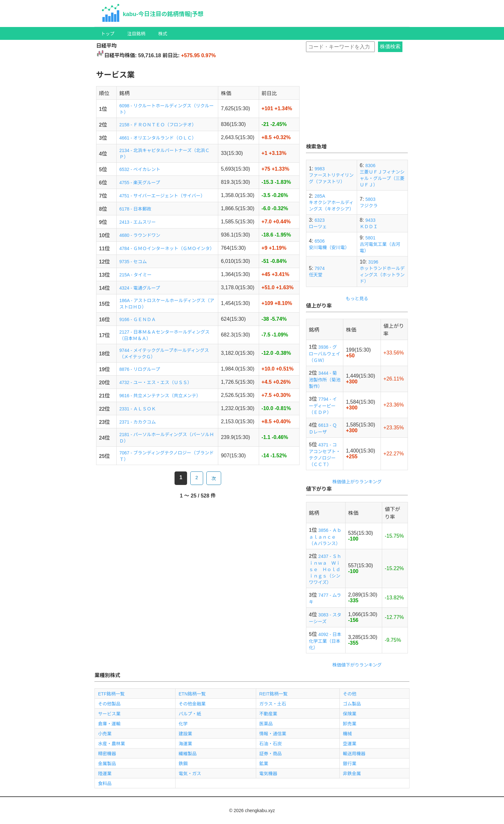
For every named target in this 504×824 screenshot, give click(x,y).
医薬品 (266, 724)
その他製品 (109, 704)
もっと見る (357, 299)
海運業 (185, 744)
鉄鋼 (183, 764)
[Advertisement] (357, 102)
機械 (347, 734)
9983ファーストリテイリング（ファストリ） (331, 175)
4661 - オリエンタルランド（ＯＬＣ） (158, 138)
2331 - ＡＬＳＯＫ (138, 409)
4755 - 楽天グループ (140, 183)
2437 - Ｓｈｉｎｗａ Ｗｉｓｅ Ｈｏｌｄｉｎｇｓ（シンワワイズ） (325, 569)
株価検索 (390, 46)
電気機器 (268, 774)
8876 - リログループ (140, 369)
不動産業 (268, 714)
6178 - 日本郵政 (135, 209)
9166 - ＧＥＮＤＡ (138, 319)
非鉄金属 (352, 774)
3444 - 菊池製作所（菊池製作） (325, 380)
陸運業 (105, 774)
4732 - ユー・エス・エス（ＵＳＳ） (156, 382)
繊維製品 (188, 754)
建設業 (185, 734)
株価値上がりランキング (357, 482)
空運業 (350, 744)
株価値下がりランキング (357, 665)
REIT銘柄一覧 (274, 694)
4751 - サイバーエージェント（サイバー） (162, 196)
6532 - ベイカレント (140, 169)
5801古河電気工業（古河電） (380, 244)
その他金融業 (192, 704)
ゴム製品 (352, 704)
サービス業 (109, 714)
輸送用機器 (354, 754)
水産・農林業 (112, 744)
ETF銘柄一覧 (111, 694)
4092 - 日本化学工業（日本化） (325, 641)
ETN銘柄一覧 (192, 694)
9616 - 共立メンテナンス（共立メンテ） (160, 396)
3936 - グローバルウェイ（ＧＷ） (325, 354)
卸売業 (350, 724)
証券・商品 (271, 754)
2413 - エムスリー (138, 222)
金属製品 (107, 764)
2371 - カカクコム (138, 422)
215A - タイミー (135, 275)
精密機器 (107, 754)
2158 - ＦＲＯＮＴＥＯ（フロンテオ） (158, 125)
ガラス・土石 (273, 704)
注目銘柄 (136, 34)
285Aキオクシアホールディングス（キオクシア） (331, 202)
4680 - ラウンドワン (140, 235)
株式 (163, 34)
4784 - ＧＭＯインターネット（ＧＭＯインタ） (167, 248)
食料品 (105, 784)
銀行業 (350, 764)
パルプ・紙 (190, 714)
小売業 (105, 734)
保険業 (350, 714)
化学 (183, 724)
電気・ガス (190, 774)
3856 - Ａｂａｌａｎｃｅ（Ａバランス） (325, 537)
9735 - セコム (133, 262)
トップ (108, 34)
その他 (350, 694)
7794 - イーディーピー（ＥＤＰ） (323, 406)
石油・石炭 (271, 744)
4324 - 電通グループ (140, 288)
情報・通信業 (273, 734)
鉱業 (264, 764)
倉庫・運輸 (109, 724)
